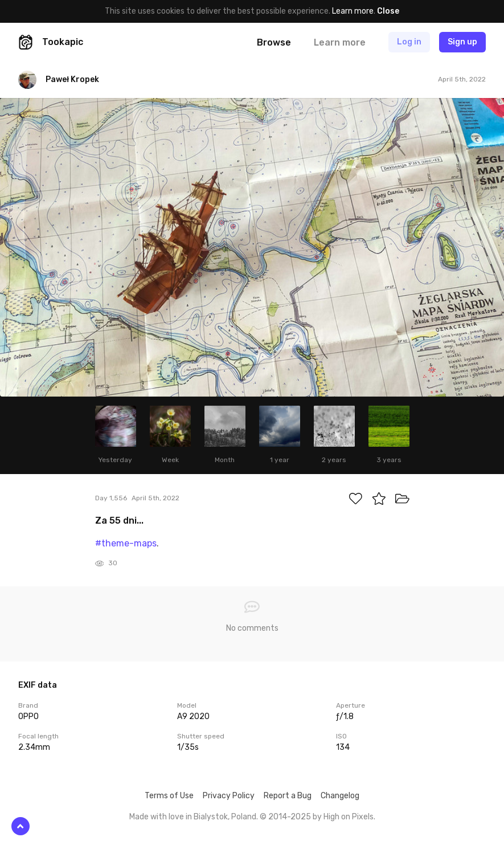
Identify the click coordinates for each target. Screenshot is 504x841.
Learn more (353, 11)
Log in (409, 42)
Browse (274, 42)
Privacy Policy (229, 796)
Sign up (462, 42)
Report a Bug (288, 796)
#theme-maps (126, 543)
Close (388, 11)
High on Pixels (349, 817)
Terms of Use (169, 796)
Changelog (340, 796)
